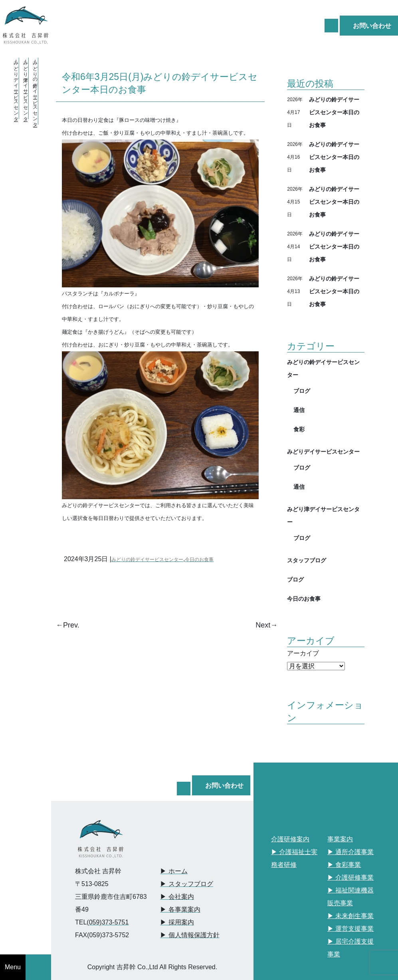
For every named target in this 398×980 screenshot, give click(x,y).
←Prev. (68, 625)
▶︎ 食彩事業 (344, 865)
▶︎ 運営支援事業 (350, 929)
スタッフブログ (307, 560)
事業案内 (340, 839)
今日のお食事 (199, 560)
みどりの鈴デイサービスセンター (147, 560)
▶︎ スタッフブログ (186, 884)
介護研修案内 (290, 839)
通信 (299, 410)
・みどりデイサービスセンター (16, 88)
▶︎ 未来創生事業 (350, 916)
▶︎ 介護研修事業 (350, 877)
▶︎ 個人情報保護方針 (190, 935)
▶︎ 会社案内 (177, 897)
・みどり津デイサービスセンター (26, 88)
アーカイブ (303, 653)
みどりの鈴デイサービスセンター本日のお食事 (334, 112)
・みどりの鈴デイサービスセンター (35, 91)
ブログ (302, 391)
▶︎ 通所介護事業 (350, 852)
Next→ (266, 625)
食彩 (299, 429)
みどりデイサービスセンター (323, 451)
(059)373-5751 (108, 922)
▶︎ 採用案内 (177, 922)
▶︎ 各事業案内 (180, 909)
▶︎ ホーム (174, 871)
